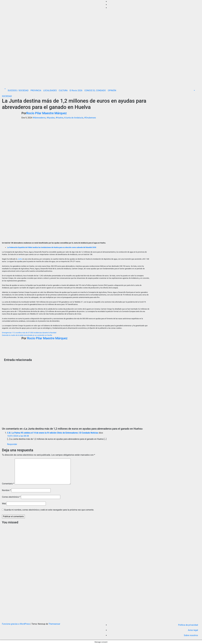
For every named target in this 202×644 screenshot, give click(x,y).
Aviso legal (193, 630)
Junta (20, 259)
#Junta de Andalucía (74, 118)
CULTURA (63, 90)
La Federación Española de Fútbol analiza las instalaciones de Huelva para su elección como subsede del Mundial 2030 (52, 247)
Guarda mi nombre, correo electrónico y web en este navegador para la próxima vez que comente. (49, 510)
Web (4, 504)
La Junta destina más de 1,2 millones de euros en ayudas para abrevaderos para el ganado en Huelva (74, 104)
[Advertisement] (101, 67)
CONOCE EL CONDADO (95, 90)
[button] (5, 89)
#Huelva (59, 118)
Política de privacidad (188, 625)
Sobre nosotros (191, 635)
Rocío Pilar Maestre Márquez (46, 113)
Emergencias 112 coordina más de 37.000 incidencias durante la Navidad (29, 333)
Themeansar (54, 624)
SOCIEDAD (7, 96)
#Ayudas (51, 118)
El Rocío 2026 (76, 90)
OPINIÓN (112, 90)
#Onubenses (90, 118)
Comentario (8, 484)
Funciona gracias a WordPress (16, 624)
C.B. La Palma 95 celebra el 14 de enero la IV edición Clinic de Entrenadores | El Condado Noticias (53, 433)
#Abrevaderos (39, 118)
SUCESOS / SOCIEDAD (18, 90)
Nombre (6, 490)
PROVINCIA (36, 90)
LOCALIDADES (50, 90)
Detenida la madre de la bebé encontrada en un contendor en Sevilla (27, 335)
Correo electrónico (11, 497)
